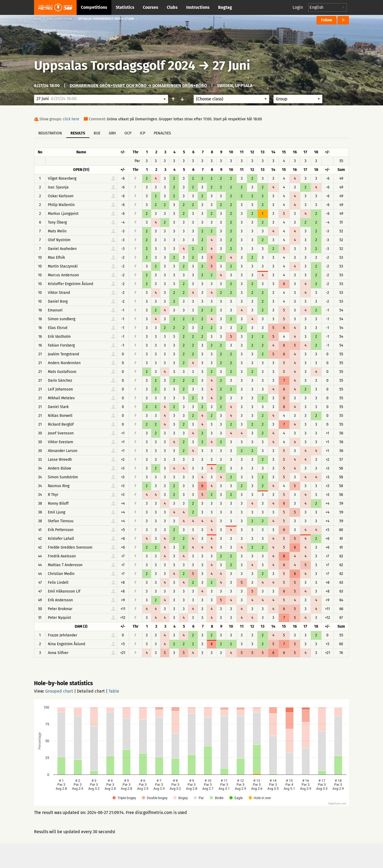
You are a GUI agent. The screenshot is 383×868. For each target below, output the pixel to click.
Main (38, 19)
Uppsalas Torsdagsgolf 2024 (116, 65)
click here (71, 119)
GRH (112, 133)
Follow (326, 20)
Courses (151, 7)
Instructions (198, 7)
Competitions (94, 7)
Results (78, 133)
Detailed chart (91, 691)
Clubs (172, 7)
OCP (128, 133)
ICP (143, 133)
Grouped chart (59, 691)
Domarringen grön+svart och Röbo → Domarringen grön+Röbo (138, 86)
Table (114, 691)
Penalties (162, 133)
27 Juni (231, 65)
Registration (50, 133)
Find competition (59, 19)
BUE (97, 133)
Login (298, 7)
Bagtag (225, 7)
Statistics (125, 7)
